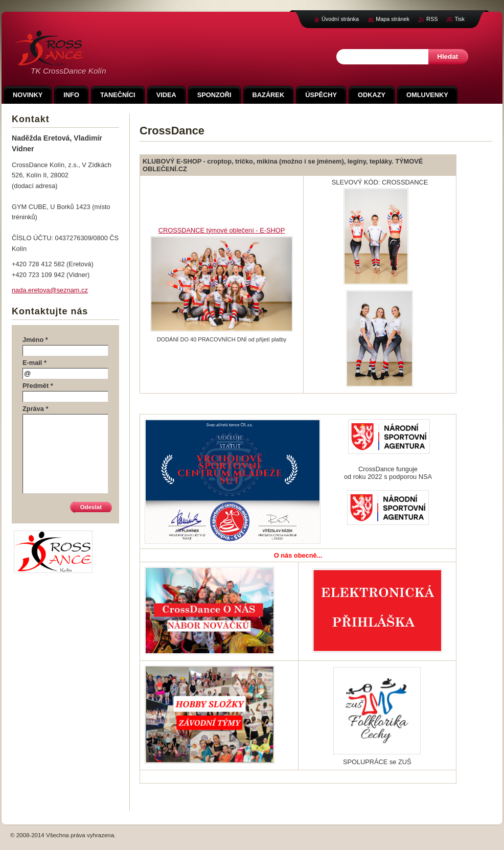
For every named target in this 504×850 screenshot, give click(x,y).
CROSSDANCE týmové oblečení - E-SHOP (222, 230)
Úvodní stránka (340, 19)
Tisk (460, 19)
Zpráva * (36, 409)
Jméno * (35, 340)
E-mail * (35, 363)
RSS (432, 19)
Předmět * (38, 386)
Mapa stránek (393, 19)
